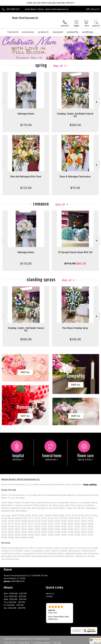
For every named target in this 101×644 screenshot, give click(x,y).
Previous (4, 102)
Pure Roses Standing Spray (75, 328)
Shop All (58, 65)
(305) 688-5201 (13, 9)
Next (97, 102)
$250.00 (75, 339)
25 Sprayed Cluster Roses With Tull (75, 252)
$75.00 (75, 188)
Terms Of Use (9, 643)
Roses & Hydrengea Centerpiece (75, 176)
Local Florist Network (42, 643)
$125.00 (26, 188)
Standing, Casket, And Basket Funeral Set (75, 115)
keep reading (90, 484)
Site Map (57, 643)
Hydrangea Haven (26, 114)
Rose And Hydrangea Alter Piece (26, 176)
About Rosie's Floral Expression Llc (20, 479)
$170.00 (26, 125)
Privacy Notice (24, 643)
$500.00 (75, 125)
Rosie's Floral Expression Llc (25, 18)
